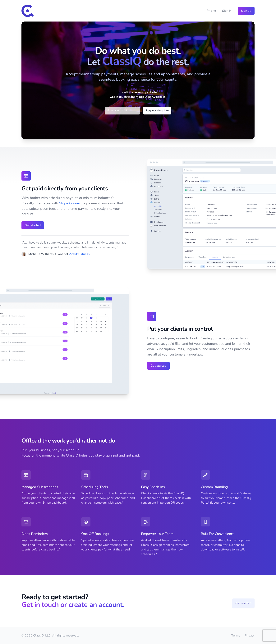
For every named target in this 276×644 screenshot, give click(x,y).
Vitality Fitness (79, 254)
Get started (33, 225)
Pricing (211, 11)
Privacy (250, 636)
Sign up (246, 11)
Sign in (227, 11)
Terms (236, 636)
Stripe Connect (70, 203)
